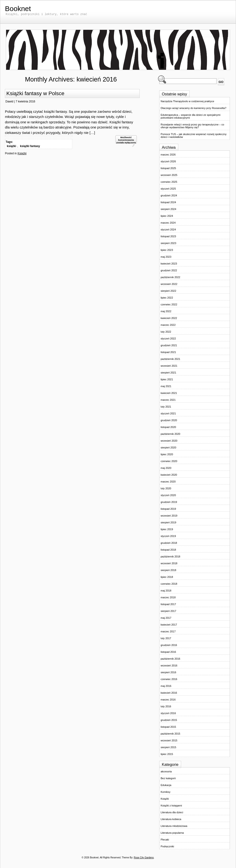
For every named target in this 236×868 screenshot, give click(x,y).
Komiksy (166, 792)
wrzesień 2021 (169, 366)
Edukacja (166, 785)
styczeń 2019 (168, 536)
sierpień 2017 (168, 611)
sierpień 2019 (168, 522)
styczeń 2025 (168, 189)
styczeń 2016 (168, 713)
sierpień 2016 (168, 672)
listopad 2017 (168, 604)
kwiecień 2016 (169, 693)
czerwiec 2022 (169, 304)
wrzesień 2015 (169, 740)
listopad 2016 (168, 652)
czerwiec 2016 (169, 679)
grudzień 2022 (169, 270)
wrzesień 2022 (169, 284)
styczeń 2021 (168, 413)
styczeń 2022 (168, 339)
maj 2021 (166, 386)
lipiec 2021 (167, 379)
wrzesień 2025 (169, 175)
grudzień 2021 (169, 345)
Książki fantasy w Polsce (35, 93)
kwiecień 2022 (169, 318)
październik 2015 (170, 734)
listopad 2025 (168, 168)
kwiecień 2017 (169, 625)
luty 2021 (166, 407)
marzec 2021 (168, 400)
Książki (22, 153)
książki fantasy (30, 146)
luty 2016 (166, 706)
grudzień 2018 (169, 543)
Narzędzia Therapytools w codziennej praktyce (187, 101)
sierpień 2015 (168, 747)
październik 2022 (170, 277)
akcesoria (166, 771)
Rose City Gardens (144, 858)
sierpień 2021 (168, 373)
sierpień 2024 (168, 209)
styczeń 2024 (168, 230)
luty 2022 (166, 332)
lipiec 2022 (167, 298)
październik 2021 (170, 359)
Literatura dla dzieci (172, 812)
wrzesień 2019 (169, 516)
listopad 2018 (168, 550)
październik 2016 (170, 659)
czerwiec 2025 (169, 182)
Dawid (9, 101)
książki (11, 146)
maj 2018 (166, 591)
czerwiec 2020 (169, 461)
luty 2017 (166, 638)
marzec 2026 (168, 155)
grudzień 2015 (169, 720)
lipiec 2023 (167, 250)
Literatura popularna (172, 833)
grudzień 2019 (169, 502)
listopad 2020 (168, 427)
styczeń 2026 (168, 161)
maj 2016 (166, 686)
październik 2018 (170, 557)
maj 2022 (166, 311)
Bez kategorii (168, 778)
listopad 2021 (168, 352)
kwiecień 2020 (169, 475)
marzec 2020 (168, 482)
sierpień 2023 (168, 243)
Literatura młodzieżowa (174, 826)
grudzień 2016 (169, 645)
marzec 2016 (168, 700)
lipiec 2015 (167, 754)
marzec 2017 (168, 631)
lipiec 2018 (167, 577)
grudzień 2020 (169, 420)
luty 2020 (166, 488)
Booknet (18, 9)
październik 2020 (170, 434)
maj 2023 (166, 257)
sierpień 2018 (168, 570)
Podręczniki (167, 846)
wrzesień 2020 (169, 441)
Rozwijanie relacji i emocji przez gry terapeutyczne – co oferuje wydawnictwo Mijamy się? (192, 126)
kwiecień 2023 (169, 264)
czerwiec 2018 (169, 584)
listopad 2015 (168, 727)
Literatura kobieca (171, 819)
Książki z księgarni (171, 806)
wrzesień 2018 (169, 563)
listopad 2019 (168, 509)
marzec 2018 (168, 597)
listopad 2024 (168, 202)
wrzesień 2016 (169, 666)
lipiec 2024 (167, 216)
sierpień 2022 (168, 291)
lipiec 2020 (167, 454)
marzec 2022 (168, 325)
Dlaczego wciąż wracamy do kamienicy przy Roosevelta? (193, 108)
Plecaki (165, 840)
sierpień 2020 (168, 448)
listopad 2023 (168, 236)
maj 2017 (166, 618)
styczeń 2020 (168, 495)
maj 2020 (166, 468)
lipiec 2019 (167, 529)
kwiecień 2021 (169, 393)
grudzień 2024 (169, 195)
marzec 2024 (168, 223)
